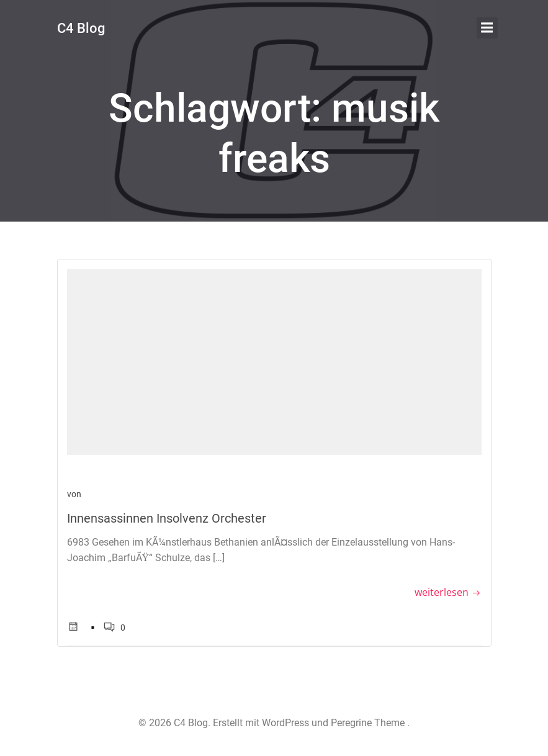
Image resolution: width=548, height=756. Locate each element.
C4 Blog (81, 28)
